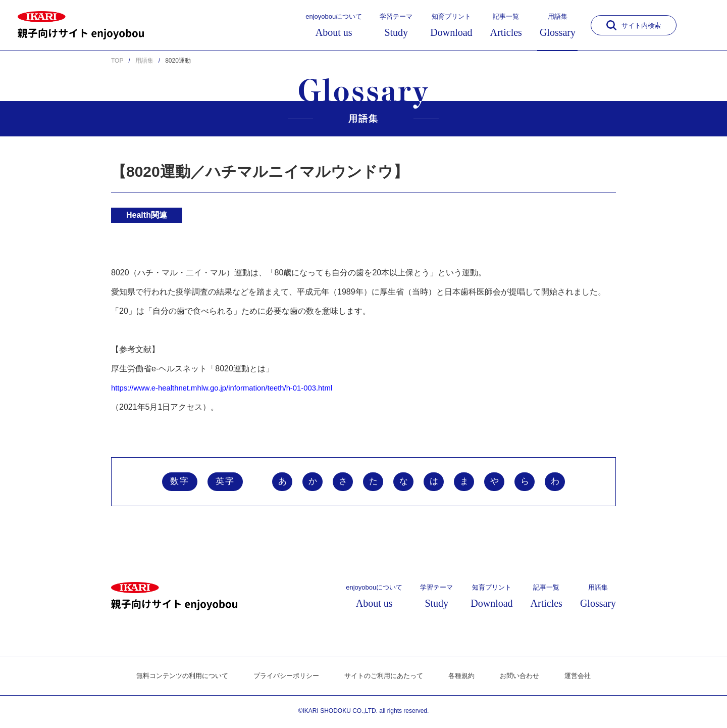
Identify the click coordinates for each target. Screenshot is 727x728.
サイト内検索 (634, 25)
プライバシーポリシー (283, 677)
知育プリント (451, 25)
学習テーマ (396, 25)
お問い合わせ (529, 677)
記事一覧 (506, 25)
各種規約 (468, 677)
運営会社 (589, 677)
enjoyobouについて (334, 25)
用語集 (558, 25)
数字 (180, 482)
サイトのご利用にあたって (386, 677)
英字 (225, 482)
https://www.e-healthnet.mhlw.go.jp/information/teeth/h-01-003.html (230, 388)
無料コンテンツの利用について (173, 677)
